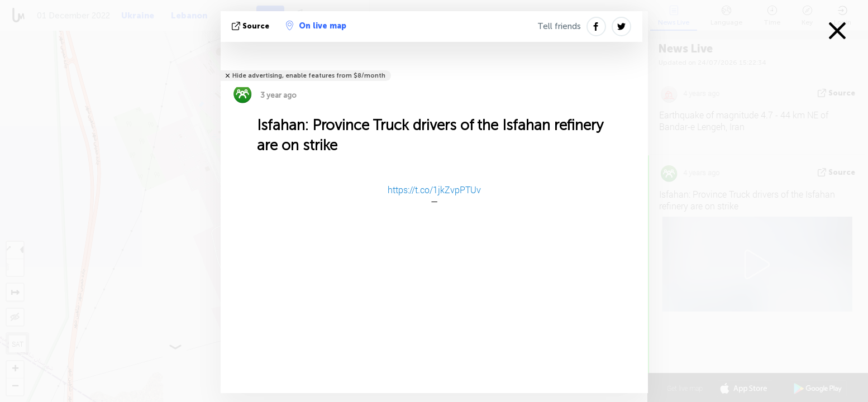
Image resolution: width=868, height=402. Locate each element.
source (252, 26)
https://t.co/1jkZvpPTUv (434, 190)
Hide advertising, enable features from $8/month (309, 76)
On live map (316, 26)
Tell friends (559, 26)
